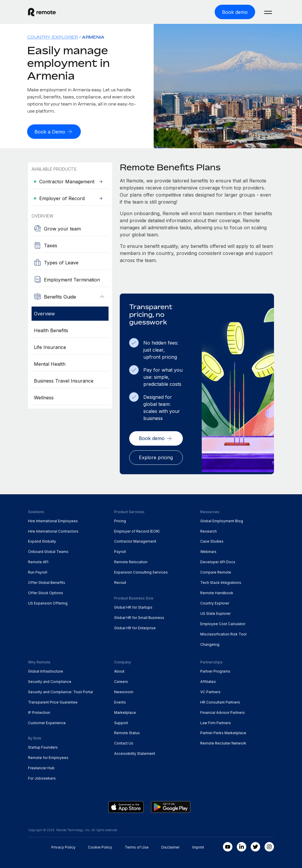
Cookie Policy (100, 846)
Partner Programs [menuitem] (215, 670)
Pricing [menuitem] (120, 520)
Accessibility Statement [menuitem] (135, 752)
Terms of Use (137, 846)
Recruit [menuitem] (120, 581)
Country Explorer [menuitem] (52, 37)
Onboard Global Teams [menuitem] (48, 550)
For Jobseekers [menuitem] (42, 777)
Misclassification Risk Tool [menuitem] (223, 633)
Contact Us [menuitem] (124, 742)
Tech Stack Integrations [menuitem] (221, 581)
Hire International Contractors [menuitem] (53, 530)
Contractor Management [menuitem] (135, 540)
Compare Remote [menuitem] (216, 571)
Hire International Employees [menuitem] (53, 520)
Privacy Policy (63, 846)
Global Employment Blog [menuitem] (222, 520)
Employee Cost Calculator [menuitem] (223, 623)
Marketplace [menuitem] (125, 711)
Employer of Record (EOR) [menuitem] (137, 530)
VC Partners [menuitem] (210, 691)
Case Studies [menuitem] (212, 540)
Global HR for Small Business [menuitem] (139, 616)
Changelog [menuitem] (210, 643)
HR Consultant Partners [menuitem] (220, 701)
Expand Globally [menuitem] (42, 540)
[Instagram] (269, 846)
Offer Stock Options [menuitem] (46, 592)
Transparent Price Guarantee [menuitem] (53, 701)
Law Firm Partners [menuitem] (216, 722)
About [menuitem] (119, 670)
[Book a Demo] (54, 131)
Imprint (198, 846)
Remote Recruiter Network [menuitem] (223, 742)
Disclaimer (170, 846)
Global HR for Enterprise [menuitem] (135, 627)
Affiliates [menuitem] (208, 680)
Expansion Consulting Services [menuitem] (141, 571)
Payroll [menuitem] (120, 550)
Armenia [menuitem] (93, 37)
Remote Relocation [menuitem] (131, 561)
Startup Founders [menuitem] (43, 746)
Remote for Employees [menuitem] (48, 756)
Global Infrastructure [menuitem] (46, 670)
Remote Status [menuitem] (127, 732)
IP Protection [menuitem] (39, 711)
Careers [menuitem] (121, 680)
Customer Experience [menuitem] (47, 722)
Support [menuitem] (121, 722)
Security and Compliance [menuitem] (50, 680)
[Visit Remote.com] (42, 14)
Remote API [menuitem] (38, 561)
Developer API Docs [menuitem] (218, 561)
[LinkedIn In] (242, 846)
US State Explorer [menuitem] (215, 612)
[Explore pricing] (156, 457)
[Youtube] (228, 846)
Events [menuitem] (120, 701)
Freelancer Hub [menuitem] (41, 767)
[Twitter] (255, 846)
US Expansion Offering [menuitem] (48, 602)
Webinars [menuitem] (208, 550)
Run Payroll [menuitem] (38, 571)
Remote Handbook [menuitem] (217, 592)
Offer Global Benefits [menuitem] (47, 581)
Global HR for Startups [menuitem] (133, 606)
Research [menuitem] (209, 530)
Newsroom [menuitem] (124, 691)
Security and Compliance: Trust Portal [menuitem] (60, 691)
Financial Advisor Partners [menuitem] (223, 711)
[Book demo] (235, 12)
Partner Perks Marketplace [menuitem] (223, 732)
